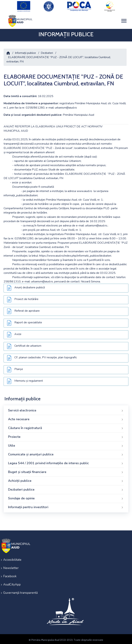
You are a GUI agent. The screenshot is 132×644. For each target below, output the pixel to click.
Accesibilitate (12, 558)
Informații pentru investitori (66, 506)
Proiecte (66, 435)
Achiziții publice (66, 479)
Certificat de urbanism (28, 344)
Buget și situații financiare (66, 470)
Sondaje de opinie (66, 497)
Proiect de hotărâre (26, 298)
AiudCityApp (12, 583)
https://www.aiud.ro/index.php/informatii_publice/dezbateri (75, 254)
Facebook (10, 575)
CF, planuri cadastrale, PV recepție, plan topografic (46, 356)
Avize (18, 332)
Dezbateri (47, 51)
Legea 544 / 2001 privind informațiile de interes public (66, 462)
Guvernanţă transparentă (20, 591)
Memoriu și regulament (29, 379)
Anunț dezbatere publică (30, 286)
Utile (66, 444)
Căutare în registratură (66, 427)
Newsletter (11, 566)
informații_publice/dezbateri (21, 194)
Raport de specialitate (28, 321)
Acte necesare (66, 418)
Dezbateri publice (66, 488)
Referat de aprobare (27, 309)
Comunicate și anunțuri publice (66, 453)
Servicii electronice (66, 409)
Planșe (19, 367)
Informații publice (25, 51)
